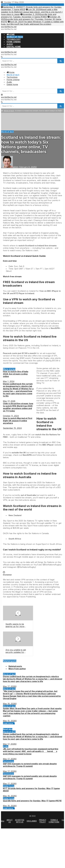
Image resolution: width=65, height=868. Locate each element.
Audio (6, 746)
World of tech (9, 111)
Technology (8, 761)
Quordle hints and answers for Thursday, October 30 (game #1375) (31, 19)
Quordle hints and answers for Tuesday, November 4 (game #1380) (29, 16)
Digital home (9, 786)
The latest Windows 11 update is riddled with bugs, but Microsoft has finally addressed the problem (32, 23)
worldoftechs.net (9, 27)
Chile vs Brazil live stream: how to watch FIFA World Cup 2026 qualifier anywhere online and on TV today (18, 407)
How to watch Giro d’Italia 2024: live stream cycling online (16, 374)
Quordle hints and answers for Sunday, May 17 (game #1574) (32, 801)
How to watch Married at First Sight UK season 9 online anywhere (18, 421)
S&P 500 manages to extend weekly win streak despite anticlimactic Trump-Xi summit (30, 765)
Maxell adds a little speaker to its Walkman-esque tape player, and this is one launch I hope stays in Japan (32, 12)
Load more (9, 723)
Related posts (15, 666)
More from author (17, 669)
